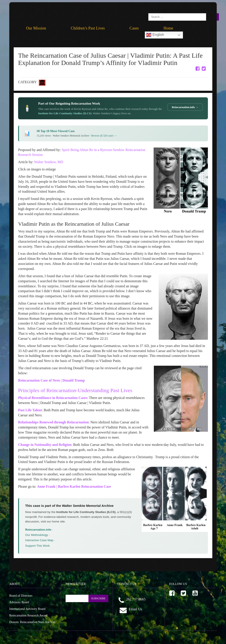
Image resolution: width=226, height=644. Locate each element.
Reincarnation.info (38, 530)
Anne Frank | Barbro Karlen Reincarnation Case (74, 486)
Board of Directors (21, 596)
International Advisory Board (27, 609)
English (155, 35)
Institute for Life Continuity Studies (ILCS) (65, 113)
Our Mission (36, 28)
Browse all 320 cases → (104, 136)
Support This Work (37, 546)
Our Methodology (37, 535)
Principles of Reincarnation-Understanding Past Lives (75, 390)
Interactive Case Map (39, 540)
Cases (134, 28)
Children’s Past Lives (88, 28)
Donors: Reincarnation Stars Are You (32, 622)
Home (168, 28)
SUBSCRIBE (98, 598)
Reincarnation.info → (185, 107)
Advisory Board (19, 602)
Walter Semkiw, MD (49, 162)
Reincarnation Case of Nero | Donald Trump (51, 380)
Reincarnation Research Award (28, 615)
